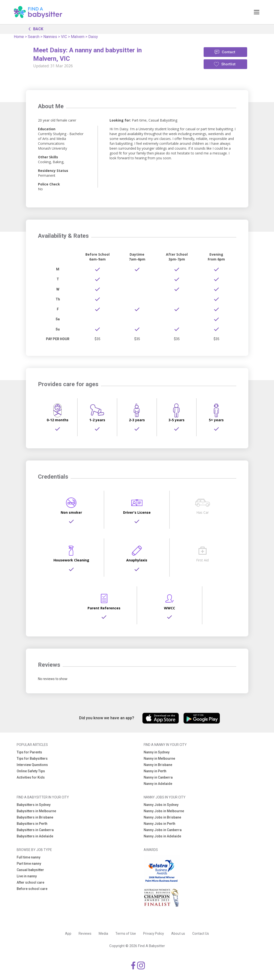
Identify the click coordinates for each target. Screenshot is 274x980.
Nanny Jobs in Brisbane (162, 817)
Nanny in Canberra (158, 777)
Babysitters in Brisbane (35, 817)
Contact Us (201, 934)
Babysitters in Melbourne (36, 811)
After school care (30, 882)
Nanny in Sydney (157, 752)
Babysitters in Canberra (35, 830)
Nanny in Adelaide (158, 784)
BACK (35, 29)
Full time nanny (29, 857)
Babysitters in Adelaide (35, 836)
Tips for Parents (29, 752)
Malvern (78, 37)
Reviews (85, 934)
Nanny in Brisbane (158, 765)
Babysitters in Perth (32, 824)
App (68, 934)
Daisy (93, 37)
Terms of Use (126, 934)
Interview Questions (32, 765)
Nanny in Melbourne (159, 758)
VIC (64, 37)
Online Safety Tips (31, 771)
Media (103, 934)
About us (178, 934)
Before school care (32, 889)
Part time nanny (29, 864)
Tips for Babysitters (32, 758)
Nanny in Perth (155, 771)
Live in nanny (27, 876)
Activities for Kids (31, 777)
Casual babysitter (30, 870)
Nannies (50, 37)
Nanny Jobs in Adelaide (162, 836)
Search (34, 37)
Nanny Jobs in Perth (159, 824)
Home (19, 37)
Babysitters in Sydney (34, 805)
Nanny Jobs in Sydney (161, 805)
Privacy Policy (154, 934)
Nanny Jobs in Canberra (163, 830)
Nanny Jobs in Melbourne (164, 811)
